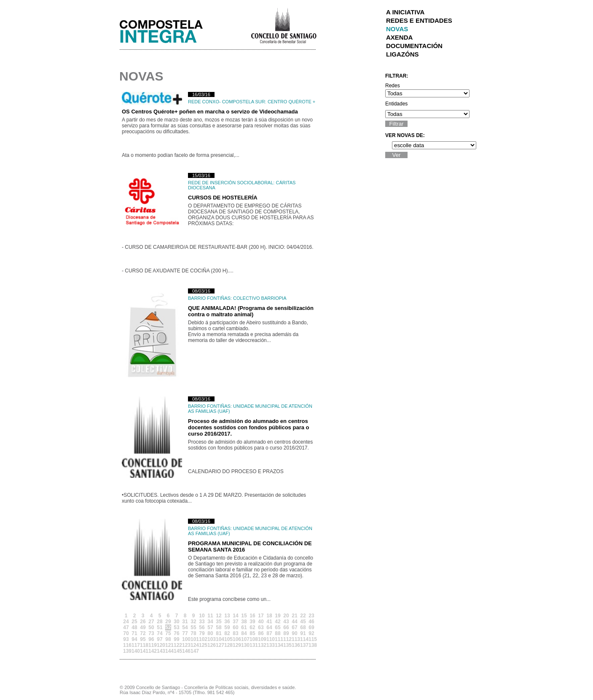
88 (278, 633)
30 (176, 622)
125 (202, 645)
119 (151, 645)
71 (134, 633)
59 (227, 627)
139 (126, 651)
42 (278, 622)
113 (295, 639)
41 (269, 622)
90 (294, 633)
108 (252, 639)
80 (210, 633)
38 (244, 622)
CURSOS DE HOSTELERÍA (223, 198)
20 (286, 616)
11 (210, 616)
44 (294, 622)
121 (168, 645)
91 (303, 633)
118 (143, 645)
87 (269, 633)
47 (126, 627)
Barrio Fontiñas (209, 298)
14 (235, 616)
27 (151, 622)
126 (210, 645)
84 (244, 633)
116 (126, 645)
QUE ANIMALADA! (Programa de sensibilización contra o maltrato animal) (251, 311)
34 (210, 622)
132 (261, 645)
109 (261, 639)
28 (160, 622)
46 (311, 622)
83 (235, 633)
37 (235, 622)
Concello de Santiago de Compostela (283, 25)
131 (252, 645)
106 (236, 639)
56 (202, 627)
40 (261, 622)
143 (160, 651)
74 (160, 633)
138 (311, 645)
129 (236, 645)
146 (185, 651)
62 (252, 627)
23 (311, 616)
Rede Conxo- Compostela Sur (227, 102)
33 (202, 622)
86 (261, 633)
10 (202, 616)
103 (210, 639)
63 (261, 627)
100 (185, 639)
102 (202, 639)
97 (160, 639)
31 (185, 622)
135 (286, 645)
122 (177, 645)
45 (303, 622)
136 (295, 645)
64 (269, 627)
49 (143, 627)
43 (286, 622)
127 (219, 645)
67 (294, 627)
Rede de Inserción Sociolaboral (231, 183)
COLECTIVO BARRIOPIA (260, 298)
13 (227, 616)
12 (219, 616)
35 (219, 622)
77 (185, 633)
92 (311, 633)
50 (151, 627)
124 (193, 645)
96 (151, 639)
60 (235, 627)
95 (143, 639)
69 (311, 627)
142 (151, 651)
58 (219, 627)
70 (126, 633)
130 (244, 645)
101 (193, 639)
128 (227, 645)
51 (160, 627)
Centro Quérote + (291, 102)
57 (210, 627)
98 (168, 639)
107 (244, 639)
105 (227, 639)
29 (168, 622)
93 (126, 639)
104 (219, 639)
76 (176, 633)
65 (278, 627)
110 (269, 639)
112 (286, 639)
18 (269, 616)
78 (193, 633)
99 (176, 639)
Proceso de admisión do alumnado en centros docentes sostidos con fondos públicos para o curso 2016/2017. (248, 427)
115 (311, 639)
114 (303, 639)
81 (219, 633)
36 (227, 622)
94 (134, 639)
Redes (393, 86)
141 (143, 651)
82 (227, 633)
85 (252, 633)
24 (126, 622)
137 (303, 645)
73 (151, 633)
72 (143, 633)
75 (168, 633)
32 (193, 622)
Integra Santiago (168, 29)
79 (202, 633)
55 (193, 627)
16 (252, 616)
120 (160, 645)
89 (286, 633)
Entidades (396, 104)
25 (134, 622)
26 (143, 622)
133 (269, 645)
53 (176, 627)
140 (134, 651)
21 (294, 616)
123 (185, 645)
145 (177, 651)
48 (134, 627)
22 (303, 616)
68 (303, 627)
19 (278, 616)
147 (193, 651)
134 (278, 645)
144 (168, 651)
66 (286, 627)
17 (261, 616)
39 (252, 622)
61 (244, 627)
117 (134, 645)
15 (244, 616)
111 (278, 639)
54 (185, 627)
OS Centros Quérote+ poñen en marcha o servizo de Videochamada (210, 112)
